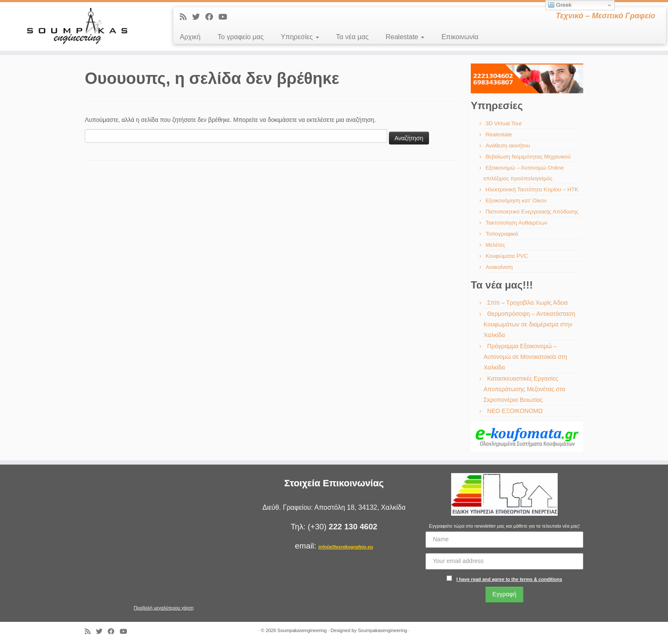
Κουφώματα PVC (507, 256)
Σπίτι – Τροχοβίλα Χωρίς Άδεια (528, 303)
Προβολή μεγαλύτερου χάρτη (164, 608)
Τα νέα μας (353, 37)
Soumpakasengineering (302, 630)
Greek (560, 5)
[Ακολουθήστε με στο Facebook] (212, 17)
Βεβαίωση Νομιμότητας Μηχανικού (528, 157)
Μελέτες (495, 245)
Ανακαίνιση (499, 267)
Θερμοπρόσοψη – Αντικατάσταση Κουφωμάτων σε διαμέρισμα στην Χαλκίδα (529, 324)
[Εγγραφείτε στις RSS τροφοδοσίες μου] (186, 17)
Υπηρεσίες (300, 37)
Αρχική (190, 37)
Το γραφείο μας (241, 37)
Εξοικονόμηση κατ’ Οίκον (516, 201)
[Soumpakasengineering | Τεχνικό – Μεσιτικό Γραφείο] (77, 26)
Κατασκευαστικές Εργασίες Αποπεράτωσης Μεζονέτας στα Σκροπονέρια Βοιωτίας (524, 389)
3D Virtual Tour (504, 123)
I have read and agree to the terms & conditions (509, 579)
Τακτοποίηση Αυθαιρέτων (517, 223)
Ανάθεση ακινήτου (508, 146)
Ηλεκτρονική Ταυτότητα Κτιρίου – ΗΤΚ (532, 189)
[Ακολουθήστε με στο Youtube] (226, 17)
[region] (527, 78)
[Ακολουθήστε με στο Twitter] (199, 17)
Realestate (405, 37)
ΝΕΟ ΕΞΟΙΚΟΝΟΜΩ (515, 411)
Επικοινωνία (460, 37)
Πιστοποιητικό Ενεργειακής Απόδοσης (532, 212)
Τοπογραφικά (502, 234)
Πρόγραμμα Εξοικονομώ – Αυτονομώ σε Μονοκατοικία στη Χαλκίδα (525, 357)
